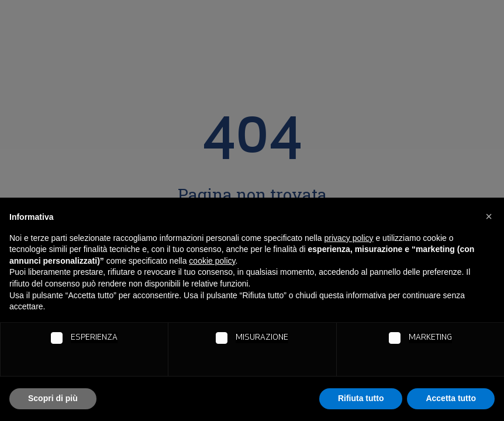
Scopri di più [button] (53, 398)
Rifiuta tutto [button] (361, 398)
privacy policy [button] (349, 238)
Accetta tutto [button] (451, 398)
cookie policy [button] (212, 261)
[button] (489, 216)
